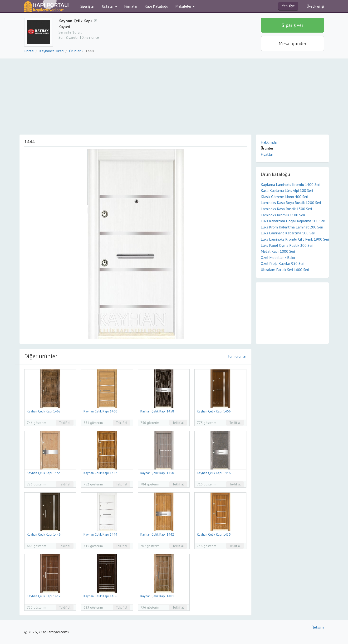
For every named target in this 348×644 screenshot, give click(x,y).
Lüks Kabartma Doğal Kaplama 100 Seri (292, 221)
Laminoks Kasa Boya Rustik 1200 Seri (291, 203)
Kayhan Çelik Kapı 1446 (44, 534)
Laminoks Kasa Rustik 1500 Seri (286, 209)
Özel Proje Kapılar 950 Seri (282, 263)
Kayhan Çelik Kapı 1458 (157, 411)
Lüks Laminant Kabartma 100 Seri (288, 233)
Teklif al (65, 423)
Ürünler (75, 51)
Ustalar (109, 6)
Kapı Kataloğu (156, 6)
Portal (29, 51)
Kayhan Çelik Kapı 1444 (100, 534)
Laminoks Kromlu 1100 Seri (283, 215)
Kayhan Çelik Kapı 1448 (214, 473)
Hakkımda (269, 142)
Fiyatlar (267, 154)
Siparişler (88, 6)
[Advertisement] (174, 94)
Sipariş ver (292, 25)
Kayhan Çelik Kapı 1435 (214, 534)
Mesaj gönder (292, 44)
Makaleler (185, 6)
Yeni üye (288, 6)
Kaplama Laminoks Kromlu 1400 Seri (290, 184)
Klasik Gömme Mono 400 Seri (284, 197)
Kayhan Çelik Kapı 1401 (157, 596)
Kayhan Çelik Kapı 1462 (44, 411)
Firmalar (131, 6)
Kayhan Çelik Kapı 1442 (157, 534)
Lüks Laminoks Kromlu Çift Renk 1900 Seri (292, 239)
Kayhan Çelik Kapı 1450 (157, 473)
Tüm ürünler (237, 356)
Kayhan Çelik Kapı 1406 (100, 596)
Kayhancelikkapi (52, 51)
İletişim (318, 627)
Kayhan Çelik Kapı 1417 (44, 596)
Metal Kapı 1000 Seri (278, 251)
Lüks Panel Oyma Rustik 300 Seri (287, 245)
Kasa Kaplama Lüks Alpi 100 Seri (287, 190)
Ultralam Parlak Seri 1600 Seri (285, 270)
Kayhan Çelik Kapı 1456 (214, 411)
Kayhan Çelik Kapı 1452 (100, 473)
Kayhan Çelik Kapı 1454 (44, 473)
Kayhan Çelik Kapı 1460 (100, 411)
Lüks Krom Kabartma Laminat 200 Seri (292, 227)
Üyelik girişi (315, 6)
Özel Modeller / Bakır (278, 257)
